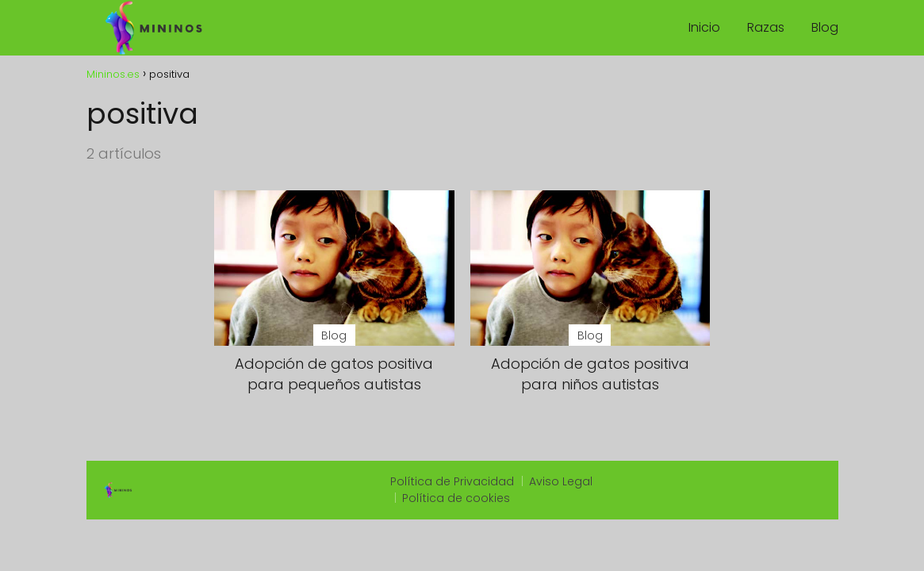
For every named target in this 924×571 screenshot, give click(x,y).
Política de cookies (456, 498)
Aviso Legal (561, 481)
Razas (766, 27)
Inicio (704, 27)
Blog (825, 27)
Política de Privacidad (452, 481)
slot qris (642, 482)
